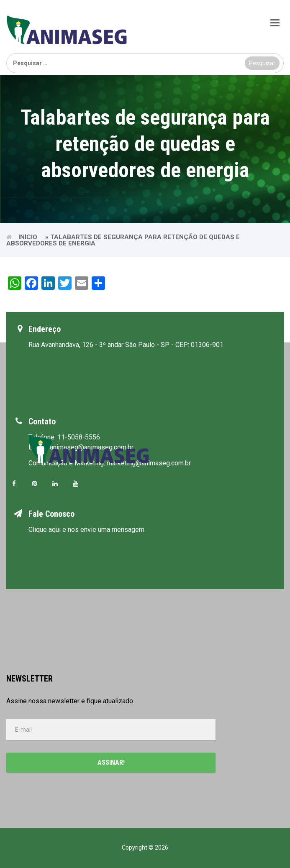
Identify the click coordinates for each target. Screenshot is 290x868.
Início (28, 237)
